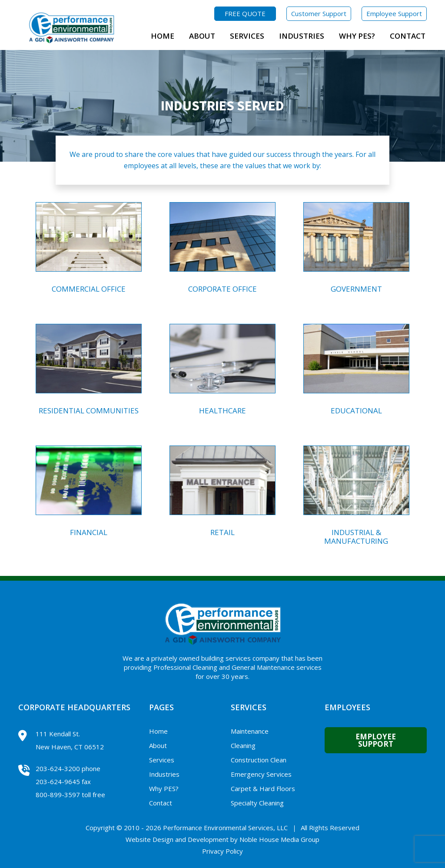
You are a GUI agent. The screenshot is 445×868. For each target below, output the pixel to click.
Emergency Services (261, 774)
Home (163, 36)
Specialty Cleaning (257, 803)
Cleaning (243, 745)
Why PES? (357, 36)
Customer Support (319, 13)
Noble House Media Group (279, 839)
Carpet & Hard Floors (263, 788)
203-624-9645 (58, 782)
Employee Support (394, 13)
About (202, 36)
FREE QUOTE (245, 13)
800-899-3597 (58, 795)
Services (247, 36)
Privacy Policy (222, 851)
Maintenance (250, 731)
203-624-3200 (58, 768)
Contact (408, 36)
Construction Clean (259, 760)
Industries (302, 36)
